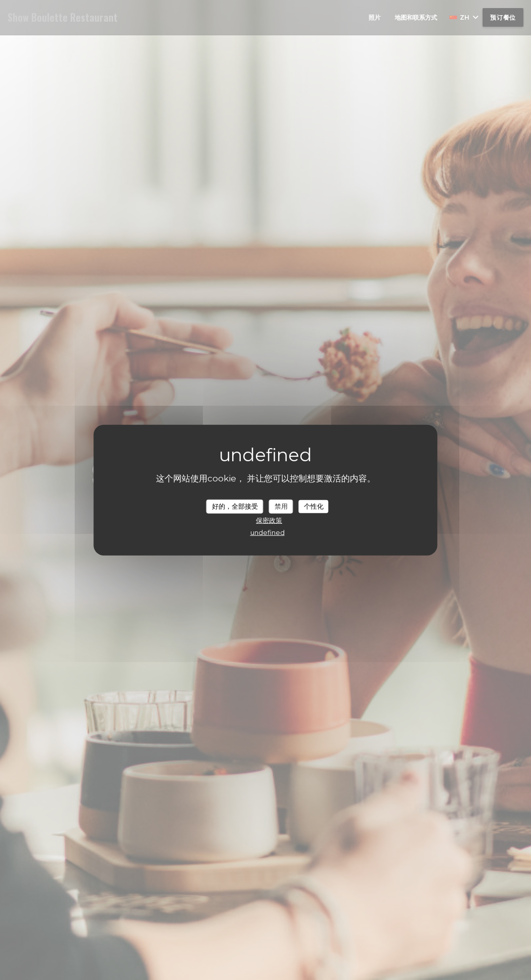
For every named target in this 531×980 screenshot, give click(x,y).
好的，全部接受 (235, 506)
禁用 (281, 506)
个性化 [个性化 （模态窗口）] (314, 506)
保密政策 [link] (269, 520)
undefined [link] (268, 532)
